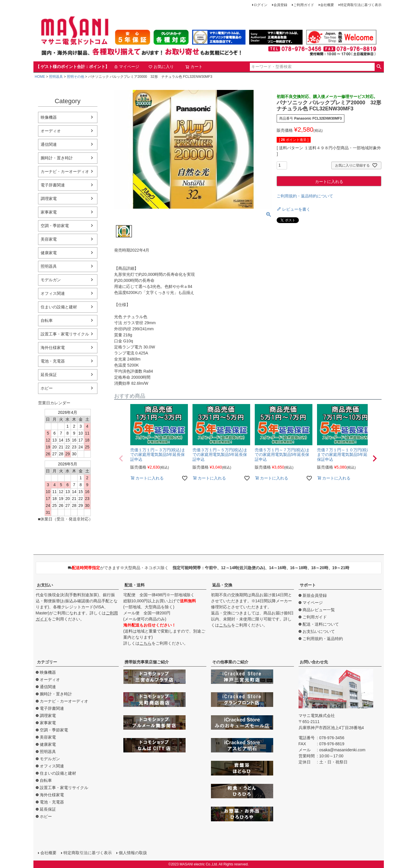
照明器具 (56, 77)
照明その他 (76, 77)
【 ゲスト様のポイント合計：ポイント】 (73, 67)
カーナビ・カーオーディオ (65, 171)
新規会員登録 (315, 595)
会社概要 (327, 5)
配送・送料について (321, 624)
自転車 (47, 320)
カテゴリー (47, 662)
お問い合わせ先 (314, 662)
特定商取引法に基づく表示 (361, 5)
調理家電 (49, 199)
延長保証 (49, 375)
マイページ (127, 67)
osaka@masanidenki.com (343, 750)
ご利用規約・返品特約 (323, 639)
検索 (379, 67)
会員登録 (280, 5)
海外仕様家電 (53, 348)
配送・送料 (135, 585)
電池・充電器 (53, 361)
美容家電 (49, 239)
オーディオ (51, 131)
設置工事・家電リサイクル (65, 334)
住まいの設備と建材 (59, 307)
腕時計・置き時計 (57, 158)
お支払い (45, 585)
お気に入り (161, 67)
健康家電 (49, 253)
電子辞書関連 (53, 185)
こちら (146, 643)
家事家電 (49, 212)
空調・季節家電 (55, 226)
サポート (308, 585)
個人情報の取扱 (133, 853)
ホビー (47, 388)
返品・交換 (222, 585)
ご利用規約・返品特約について (305, 196)
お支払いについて (319, 631)
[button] (121, 458)
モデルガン (51, 280)
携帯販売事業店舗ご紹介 (147, 662)
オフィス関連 (53, 293)
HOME (40, 77)
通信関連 (49, 144)
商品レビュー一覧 (319, 610)
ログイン (261, 5)
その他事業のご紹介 (230, 662)
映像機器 (49, 117)
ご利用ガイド (304, 5)
